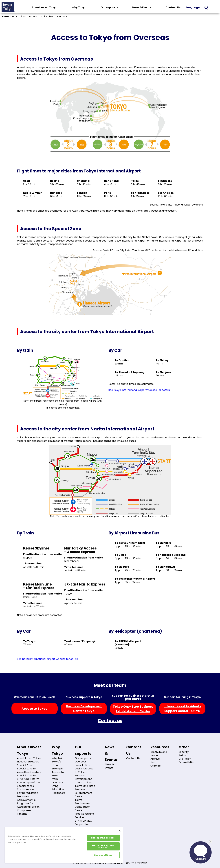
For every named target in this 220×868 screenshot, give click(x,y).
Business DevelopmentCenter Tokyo (84, 709)
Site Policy (185, 759)
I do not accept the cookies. (103, 846)
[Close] (120, 831)
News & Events (142, 7)
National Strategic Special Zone (28, 763)
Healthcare (59, 793)
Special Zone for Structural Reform (28, 777)
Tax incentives (26, 789)
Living (55, 786)
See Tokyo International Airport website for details (139, 390)
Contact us (110, 721)
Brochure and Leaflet (159, 754)
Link (153, 762)
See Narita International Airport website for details (48, 659)
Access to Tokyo (34, 709)
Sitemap (156, 766)
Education (58, 789)
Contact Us (173, 7)
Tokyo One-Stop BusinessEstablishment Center (133, 709)
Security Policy (184, 754)
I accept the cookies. (103, 838)
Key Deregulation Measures (27, 795)
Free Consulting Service (84, 815)
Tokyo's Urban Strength (57, 765)
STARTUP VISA (83, 821)
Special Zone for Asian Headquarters (29, 770)
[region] (64, 845)
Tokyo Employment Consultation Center (83, 805)
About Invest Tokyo (45, 7)
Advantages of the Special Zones (28, 784)
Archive (155, 759)
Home (5, 17)
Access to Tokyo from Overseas (58, 777)
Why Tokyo (79, 7)
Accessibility (186, 762)
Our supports (109, 7)
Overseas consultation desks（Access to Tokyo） (84, 767)
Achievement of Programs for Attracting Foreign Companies (28, 805)
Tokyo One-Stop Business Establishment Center (85, 791)
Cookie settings (103, 855)
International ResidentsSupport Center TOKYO (182, 709)
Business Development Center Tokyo (83, 779)
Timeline (22, 814)
